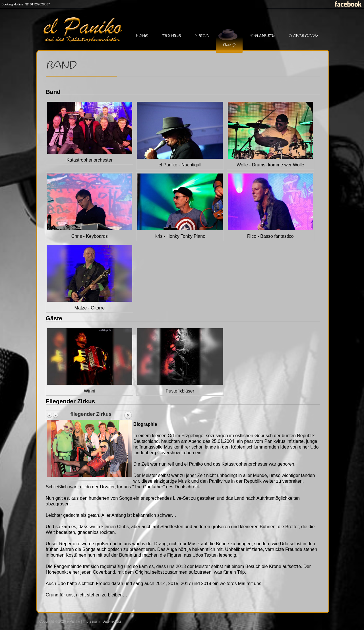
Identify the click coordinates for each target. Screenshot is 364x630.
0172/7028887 (40, 4)
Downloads (303, 36)
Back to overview (128, 416)
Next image (55, 415)
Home (142, 36)
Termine (172, 36)
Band (229, 45)
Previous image (50, 415)
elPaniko (73, 621)
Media (202, 36)
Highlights (262, 36)
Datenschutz (112, 621)
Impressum (91, 621)
